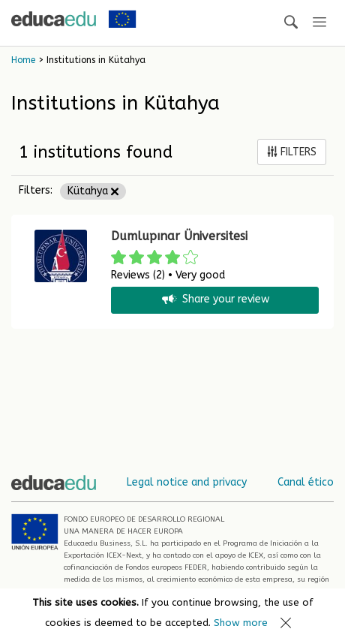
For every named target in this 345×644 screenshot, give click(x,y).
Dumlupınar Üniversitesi (179, 236)
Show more (241, 623)
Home (23, 60)
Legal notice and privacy (187, 482)
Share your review (214, 300)
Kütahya (93, 191)
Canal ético (306, 482)
